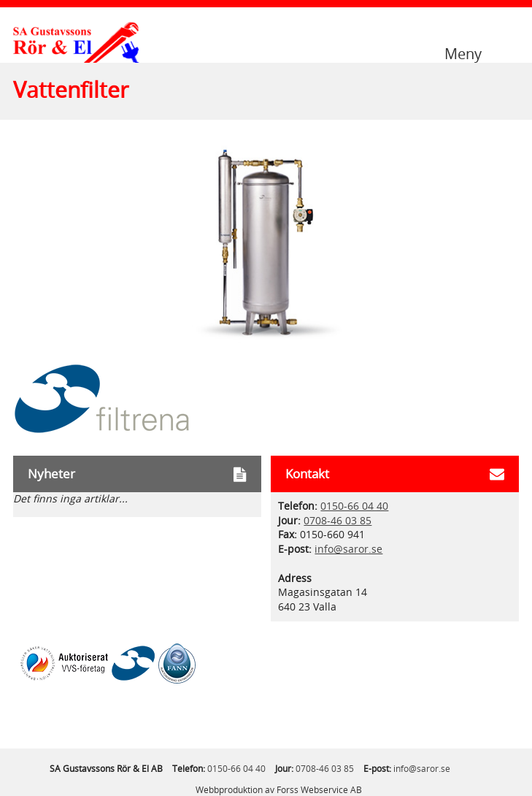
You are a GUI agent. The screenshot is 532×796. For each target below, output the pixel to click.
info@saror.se (348, 550)
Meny (463, 53)
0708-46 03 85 (338, 521)
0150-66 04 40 (354, 506)
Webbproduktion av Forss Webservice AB (279, 790)
